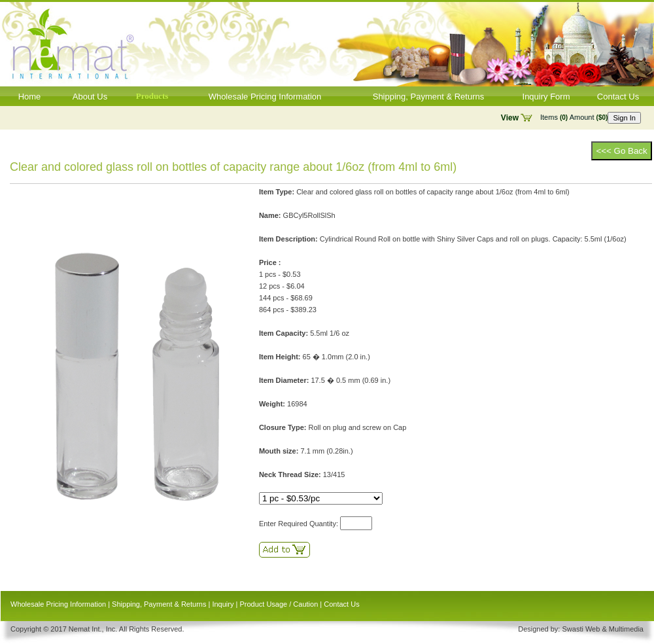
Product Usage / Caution (279, 604)
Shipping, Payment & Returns (429, 97)
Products (152, 96)
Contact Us (618, 97)
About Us (90, 97)
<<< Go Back (621, 151)
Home (30, 97)
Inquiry (223, 604)
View (510, 118)
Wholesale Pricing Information (265, 97)
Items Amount (574, 117)
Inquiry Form (546, 97)
